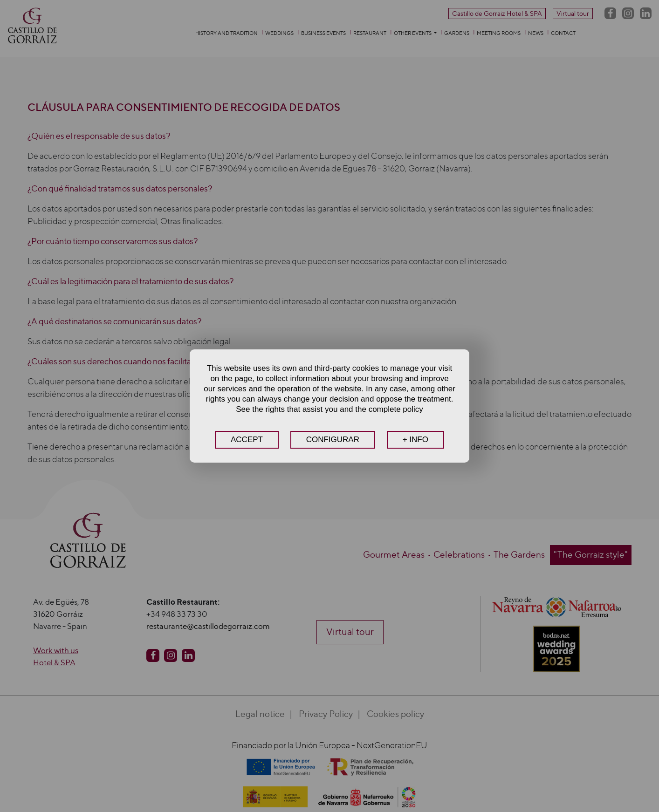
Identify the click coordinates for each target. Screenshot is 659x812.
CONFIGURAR (333, 440)
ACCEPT (247, 440)
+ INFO (415, 440)
